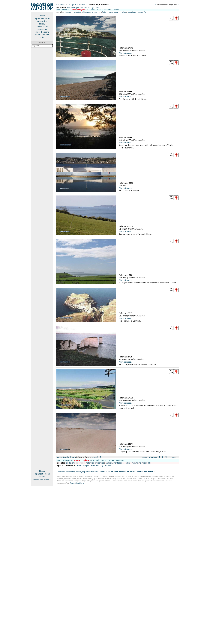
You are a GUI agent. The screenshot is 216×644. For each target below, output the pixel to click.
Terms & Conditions (77, 483)
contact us (42, 29)
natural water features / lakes (118, 463)
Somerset (115, 10)
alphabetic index (42, 18)
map (58, 10)
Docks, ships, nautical (73, 12)
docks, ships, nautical (75, 463)
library (42, 24)
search (42, 476)
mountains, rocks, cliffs (142, 463)
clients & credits (42, 35)
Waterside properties (92, 12)
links (42, 37)
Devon (100, 10)
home (42, 16)
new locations (42, 26)
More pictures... (126, 53)
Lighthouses (95, 7)
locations (61, 5)
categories (42, 21)
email (132, 472)
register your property (42, 479)
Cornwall (92, 10)
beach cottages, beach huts (88, 465)
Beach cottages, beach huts (78, 7)
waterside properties (95, 463)
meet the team (42, 32)
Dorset (107, 10)
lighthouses (106, 465)
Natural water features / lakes (114, 12)
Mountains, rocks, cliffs (137, 12)
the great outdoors (77, 5)
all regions (66, 10)
